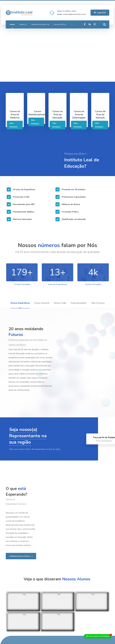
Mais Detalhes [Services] (14, 125)
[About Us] (21, 579)
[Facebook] (95, 32)
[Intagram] (105, 32)
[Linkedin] (100, 32)
